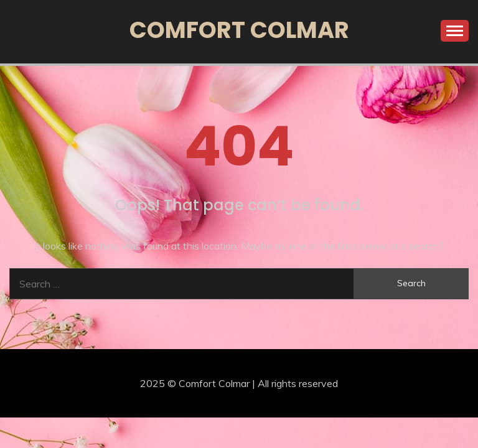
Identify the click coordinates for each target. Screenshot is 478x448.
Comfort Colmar (239, 30)
